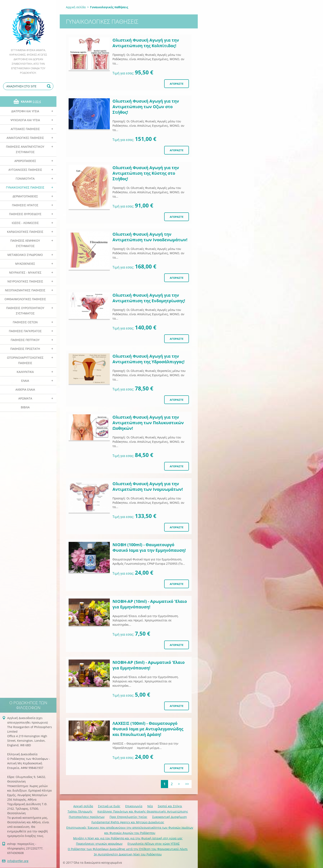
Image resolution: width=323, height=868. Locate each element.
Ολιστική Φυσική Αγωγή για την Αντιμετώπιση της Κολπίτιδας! (146, 43)
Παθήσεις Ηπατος (25, 205)
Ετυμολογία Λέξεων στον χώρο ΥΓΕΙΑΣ (154, 844)
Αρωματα (25, 398)
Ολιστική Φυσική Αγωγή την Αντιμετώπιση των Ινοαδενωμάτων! (150, 237)
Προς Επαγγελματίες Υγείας (128, 817)
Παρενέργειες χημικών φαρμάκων (99, 844)
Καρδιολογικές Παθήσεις (25, 232)
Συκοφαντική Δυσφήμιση (170, 817)
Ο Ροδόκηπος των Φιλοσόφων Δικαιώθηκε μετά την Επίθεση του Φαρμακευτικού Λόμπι (128, 849)
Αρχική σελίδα (76, 7)
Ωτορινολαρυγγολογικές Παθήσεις (25, 360)
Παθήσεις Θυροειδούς (25, 214)
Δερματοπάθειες (25, 196)
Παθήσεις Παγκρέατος (25, 331)
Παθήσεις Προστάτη (25, 349)
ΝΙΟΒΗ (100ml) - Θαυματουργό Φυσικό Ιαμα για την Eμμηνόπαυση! (149, 547)
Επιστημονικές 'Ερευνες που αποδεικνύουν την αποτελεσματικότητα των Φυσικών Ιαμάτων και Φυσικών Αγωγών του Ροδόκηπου (130, 830)
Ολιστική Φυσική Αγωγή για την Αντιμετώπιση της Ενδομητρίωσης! (149, 298)
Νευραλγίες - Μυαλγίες (25, 272)
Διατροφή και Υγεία (25, 111)
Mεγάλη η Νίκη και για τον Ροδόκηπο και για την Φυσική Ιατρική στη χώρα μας (128, 838)
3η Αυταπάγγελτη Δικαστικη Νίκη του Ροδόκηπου (128, 854)
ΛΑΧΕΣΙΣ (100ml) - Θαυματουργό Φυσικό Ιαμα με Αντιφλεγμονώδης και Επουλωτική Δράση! (148, 729)
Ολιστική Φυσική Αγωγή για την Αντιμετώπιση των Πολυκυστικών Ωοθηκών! (148, 423)
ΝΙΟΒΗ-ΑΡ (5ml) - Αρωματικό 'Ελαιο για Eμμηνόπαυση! (149, 665)
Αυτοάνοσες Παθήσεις (25, 170)
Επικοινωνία (134, 806)
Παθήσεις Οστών (25, 322)
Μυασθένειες (25, 264)
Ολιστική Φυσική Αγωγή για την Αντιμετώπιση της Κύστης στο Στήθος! (146, 173)
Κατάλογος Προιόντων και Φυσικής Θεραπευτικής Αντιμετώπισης (143, 811)
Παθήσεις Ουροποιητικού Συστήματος (25, 311)
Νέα (150, 806)
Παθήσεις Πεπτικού (25, 340)
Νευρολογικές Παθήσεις (25, 281)
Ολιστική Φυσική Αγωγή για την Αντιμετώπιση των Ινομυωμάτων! (148, 486)
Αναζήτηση (49, 86)
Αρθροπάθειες (25, 161)
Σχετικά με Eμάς (109, 806)
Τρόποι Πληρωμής (80, 811)
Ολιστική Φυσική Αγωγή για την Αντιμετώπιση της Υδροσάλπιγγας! (149, 359)
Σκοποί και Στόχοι (170, 806)
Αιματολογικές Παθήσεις (25, 138)
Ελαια (25, 381)
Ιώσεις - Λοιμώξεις (25, 223)
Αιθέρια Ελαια (25, 389)
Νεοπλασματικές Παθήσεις (25, 290)
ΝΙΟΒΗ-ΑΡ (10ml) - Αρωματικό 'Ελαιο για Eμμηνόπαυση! (150, 604)
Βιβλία (25, 407)
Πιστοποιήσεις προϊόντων (87, 817)
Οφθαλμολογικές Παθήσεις (25, 299)
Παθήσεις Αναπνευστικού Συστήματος (25, 149)
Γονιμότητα (25, 179)
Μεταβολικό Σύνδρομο (25, 255)
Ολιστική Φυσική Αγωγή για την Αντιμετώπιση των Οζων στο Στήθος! (146, 107)
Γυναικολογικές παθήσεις (25, 187)
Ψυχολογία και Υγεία (25, 120)
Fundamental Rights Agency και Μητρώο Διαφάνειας (128, 822)
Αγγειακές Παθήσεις (25, 129)
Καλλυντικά (25, 372)
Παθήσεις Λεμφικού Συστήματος (25, 243)
